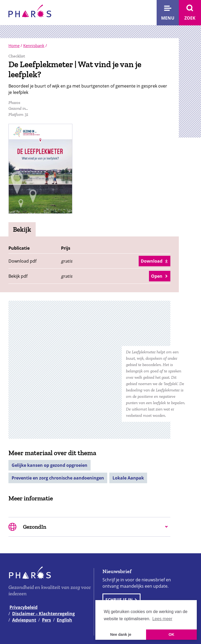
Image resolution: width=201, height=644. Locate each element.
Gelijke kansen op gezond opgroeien (50, 465)
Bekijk (22, 229)
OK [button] (171, 634)
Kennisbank (34, 45)
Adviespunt (24, 620)
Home (14, 45)
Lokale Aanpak (128, 478)
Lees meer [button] (162, 619)
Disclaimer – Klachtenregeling (43, 614)
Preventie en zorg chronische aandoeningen (58, 478)
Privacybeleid (24, 607)
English (64, 620)
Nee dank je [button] (121, 634)
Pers (46, 620)
